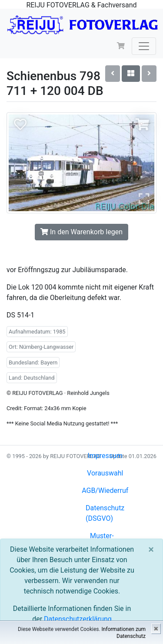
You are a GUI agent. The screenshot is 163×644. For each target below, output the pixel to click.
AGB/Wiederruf (105, 491)
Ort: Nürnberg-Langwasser (41, 347)
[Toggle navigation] (144, 46)
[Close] (151, 550)
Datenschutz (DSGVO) (105, 513)
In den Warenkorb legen (81, 232)
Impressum (105, 456)
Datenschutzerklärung (78, 619)
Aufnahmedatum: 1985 (37, 332)
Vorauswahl (105, 473)
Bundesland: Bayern (33, 362)
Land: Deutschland (32, 378)
